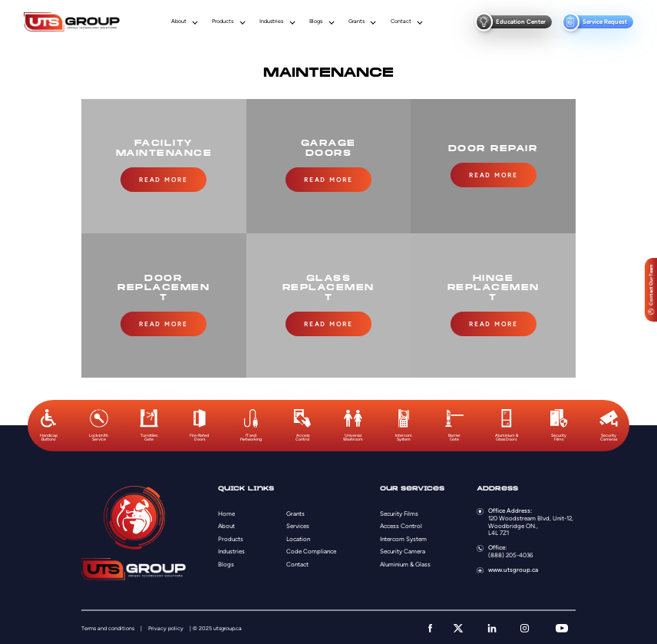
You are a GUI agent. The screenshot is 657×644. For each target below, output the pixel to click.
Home (226, 512)
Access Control (401, 525)
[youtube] (562, 627)
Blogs (316, 21)
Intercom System (403, 537)
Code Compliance (311, 550)
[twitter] (458, 627)
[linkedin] (492, 627)
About (179, 21)
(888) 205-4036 (511, 553)
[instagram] (525, 627)
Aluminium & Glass (405, 563)
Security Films (399, 512)
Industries (271, 21)
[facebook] (430, 627)
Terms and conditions (108, 627)
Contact (401, 21)
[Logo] (71, 22)
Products (223, 21)
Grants (357, 21)
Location (298, 537)
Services (298, 525)
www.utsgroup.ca (513, 568)
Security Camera (403, 550)
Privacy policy (166, 627)
